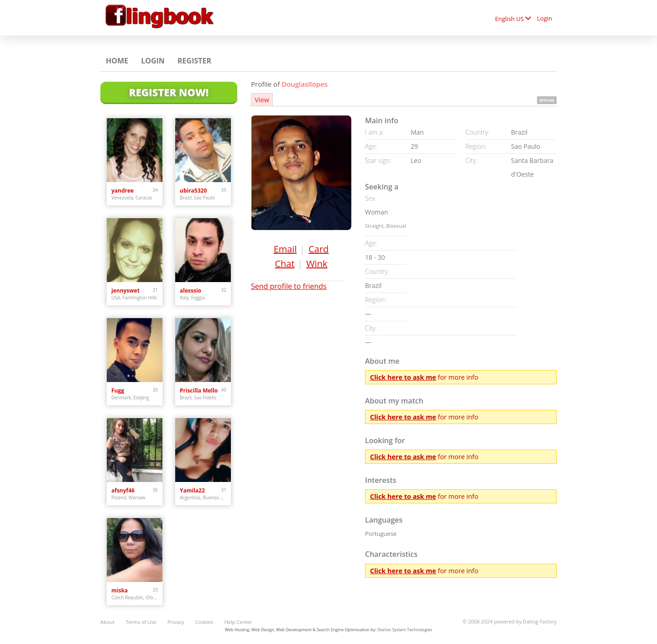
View (262, 100)
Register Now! (169, 92)
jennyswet (125, 291)
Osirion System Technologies (405, 630)
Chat (284, 264)
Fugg (118, 390)
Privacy (176, 622)
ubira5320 (193, 191)
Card (318, 249)
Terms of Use (141, 622)
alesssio (190, 291)
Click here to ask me (403, 377)
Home (117, 61)
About (107, 622)
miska (120, 590)
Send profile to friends (289, 286)
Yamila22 (192, 490)
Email (285, 249)
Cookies (204, 622)
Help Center (238, 622)
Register (194, 61)
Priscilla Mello (199, 390)
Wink (317, 264)
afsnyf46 (123, 490)
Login (545, 18)
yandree (123, 191)
